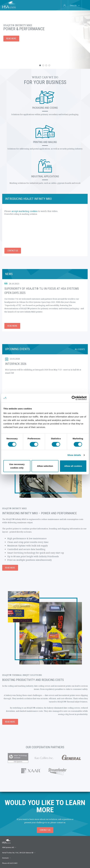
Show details (74, 455)
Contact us (13, 251)
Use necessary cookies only (17, 466)
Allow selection (45, 466)
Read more (12, 326)
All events (80, 349)
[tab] (85, 5)
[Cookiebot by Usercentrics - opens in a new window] (74, 398)
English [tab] (73, 5)
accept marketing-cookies (25, 211)
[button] (40, 65)
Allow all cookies (73, 466)
